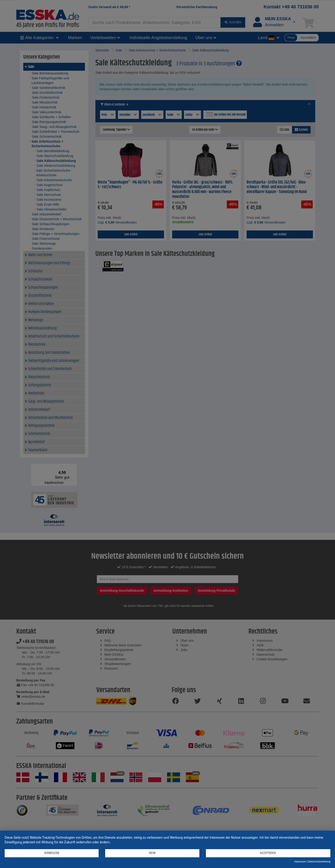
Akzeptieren (268, 853)
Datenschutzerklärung (319, 862)
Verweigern (52, 853)
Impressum (300, 862)
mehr (152, 853)
